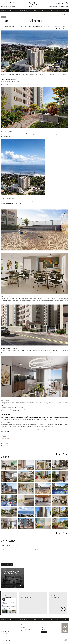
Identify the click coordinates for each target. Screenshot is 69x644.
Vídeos (50, 10)
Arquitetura (3, 10)
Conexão (35, 10)
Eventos (43, 10)
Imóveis (58, 10)
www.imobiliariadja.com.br (6, 438)
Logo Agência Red (66, 640)
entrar (58, 3)
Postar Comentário (7, 564)
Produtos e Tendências (23, 10)
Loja (67, 6)
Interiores (12, 10)
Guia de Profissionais (53, 6)
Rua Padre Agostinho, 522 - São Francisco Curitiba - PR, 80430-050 (10, 634)
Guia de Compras (62, 6)
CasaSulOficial (8, 597)
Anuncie (9, 6)
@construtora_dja (5, 440)
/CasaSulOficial (55, 597)
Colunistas (66, 10)
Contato (14, 6)
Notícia (66, 15)
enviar (44, 632)
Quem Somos (4, 6)
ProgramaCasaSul (26, 597)
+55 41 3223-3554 (5, 631)
